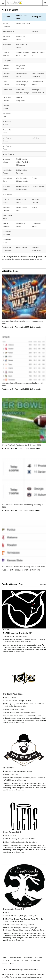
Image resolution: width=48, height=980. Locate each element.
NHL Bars (25, 961)
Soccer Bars (36, 961)
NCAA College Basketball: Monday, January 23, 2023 (23, 567)
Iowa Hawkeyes (20, 780)
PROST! (35, 207)
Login (12, 964)
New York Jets (8, 194)
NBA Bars (15, 961)
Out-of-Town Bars (15, 958)
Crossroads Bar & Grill (14, 909)
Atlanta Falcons (8, 31)
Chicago (17, 925)
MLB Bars (5, 961)
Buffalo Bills (7, 44)
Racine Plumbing (38, 186)
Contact (5, 964)
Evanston (18, 636)
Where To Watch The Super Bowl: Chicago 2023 (21, 445)
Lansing (24, 925)
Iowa (16, 774)
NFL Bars (39, 958)
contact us (38, 259)
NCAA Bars (28, 958)
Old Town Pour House (13, 694)
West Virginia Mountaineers (26, 712)
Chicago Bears (8, 61)
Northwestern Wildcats (23, 642)
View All (43, 584)
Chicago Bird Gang (23, 23)
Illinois (24, 636)
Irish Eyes (36, 138)
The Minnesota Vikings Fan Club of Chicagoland (23, 162)
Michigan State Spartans (21, 930)
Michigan (31, 925)
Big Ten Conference (23, 639)
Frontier (35, 178)
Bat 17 (6, 630)
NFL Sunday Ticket (37, 930)
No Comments (35, 327)
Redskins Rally (21, 247)
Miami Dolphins (8, 154)
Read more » (21, 652)
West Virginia (19, 709)
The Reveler (9, 768)
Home (4, 958)
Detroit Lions (7, 90)
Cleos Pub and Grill (12, 832)
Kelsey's (35, 31)
